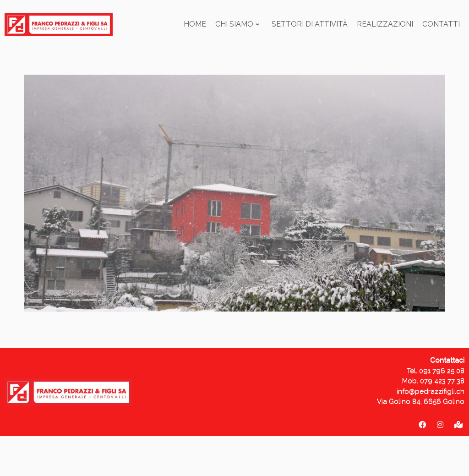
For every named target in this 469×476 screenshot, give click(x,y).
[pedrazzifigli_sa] (440, 425)
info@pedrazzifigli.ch (431, 391)
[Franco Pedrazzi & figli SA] (422, 425)
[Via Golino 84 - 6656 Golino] (458, 425)
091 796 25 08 (442, 371)
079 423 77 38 (442, 381)
